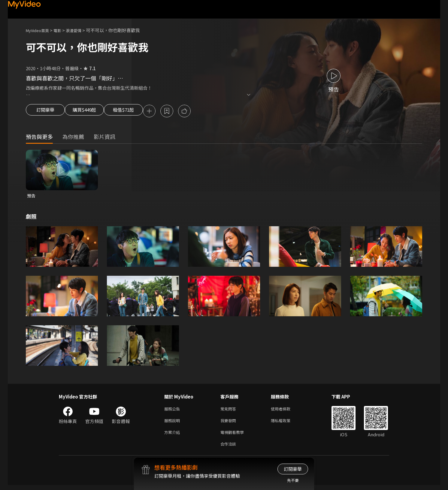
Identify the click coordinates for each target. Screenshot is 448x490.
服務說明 (173, 423)
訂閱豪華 (45, 112)
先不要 (293, 480)
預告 (32, 197)
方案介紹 (173, 436)
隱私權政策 (286, 423)
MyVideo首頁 (39, 30)
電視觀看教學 (234, 436)
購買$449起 (91, 112)
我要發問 (229, 423)
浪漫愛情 (80, 30)
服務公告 (173, 411)
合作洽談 (229, 448)
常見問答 (229, 411)
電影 (62, 30)
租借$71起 (138, 112)
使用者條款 (286, 411)
